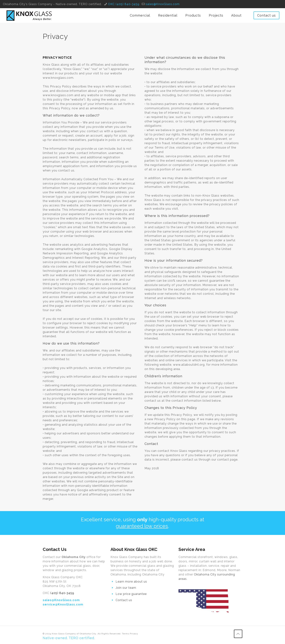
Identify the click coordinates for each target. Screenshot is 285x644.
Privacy (134, 634)
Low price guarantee (131, 594)
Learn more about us (131, 582)
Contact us (266, 15)
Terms (126, 634)
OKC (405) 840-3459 (124, 4)
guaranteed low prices (142, 526)
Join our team (126, 588)
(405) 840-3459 (62, 593)
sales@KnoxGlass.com (163, 4)
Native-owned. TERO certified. (69, 638)
